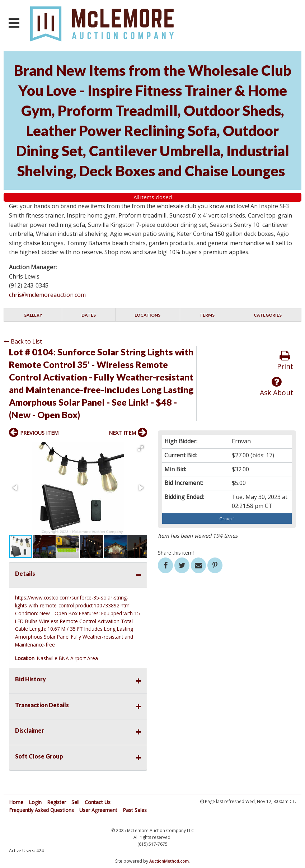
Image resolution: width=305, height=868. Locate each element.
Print (285, 361)
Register (57, 802)
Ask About (276, 387)
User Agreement (98, 810)
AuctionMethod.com (169, 861)
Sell (75, 802)
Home (16, 802)
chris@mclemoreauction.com (47, 295)
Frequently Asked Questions (41, 810)
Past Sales (135, 810)
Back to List (23, 341)
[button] (141, 448)
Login (35, 802)
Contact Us (98, 802)
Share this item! (176, 553)
